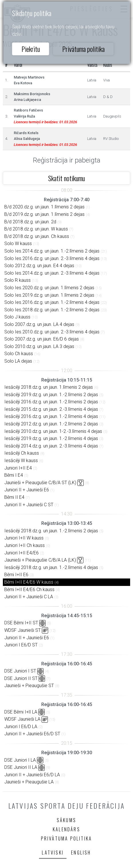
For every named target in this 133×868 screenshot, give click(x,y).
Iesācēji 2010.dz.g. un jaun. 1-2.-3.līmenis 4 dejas (53, 431)
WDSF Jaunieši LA (22, 719)
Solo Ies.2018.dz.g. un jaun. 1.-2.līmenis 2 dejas (52, 310)
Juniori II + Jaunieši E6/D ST (32, 734)
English (81, 853)
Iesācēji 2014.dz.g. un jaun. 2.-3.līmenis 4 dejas (51, 446)
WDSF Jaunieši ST (23, 630)
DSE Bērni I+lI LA (21, 712)
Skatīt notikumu (66, 178)
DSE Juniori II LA (21, 767)
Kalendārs (66, 829)
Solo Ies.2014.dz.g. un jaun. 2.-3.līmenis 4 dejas (52, 273)
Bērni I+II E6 (16, 575)
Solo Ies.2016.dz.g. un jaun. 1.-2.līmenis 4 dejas (52, 302)
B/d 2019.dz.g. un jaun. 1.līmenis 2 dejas (44, 214)
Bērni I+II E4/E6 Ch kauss (29, 590)
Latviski (53, 853)
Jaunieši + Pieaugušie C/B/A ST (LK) (40, 483)
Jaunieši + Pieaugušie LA (29, 782)
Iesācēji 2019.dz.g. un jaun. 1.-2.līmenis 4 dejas (51, 438)
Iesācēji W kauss (21, 461)
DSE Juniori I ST (20, 671)
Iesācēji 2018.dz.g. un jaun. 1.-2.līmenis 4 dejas (51, 567)
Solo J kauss (17, 317)
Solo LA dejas (18, 361)
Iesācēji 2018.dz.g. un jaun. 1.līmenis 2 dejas (49, 387)
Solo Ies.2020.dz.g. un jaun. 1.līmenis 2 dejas (49, 288)
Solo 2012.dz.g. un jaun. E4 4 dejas (39, 266)
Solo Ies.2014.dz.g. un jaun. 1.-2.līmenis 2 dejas (52, 251)
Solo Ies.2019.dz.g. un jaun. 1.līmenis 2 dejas (49, 295)
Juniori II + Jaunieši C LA (29, 597)
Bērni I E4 (14, 475)
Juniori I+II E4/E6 (21, 553)
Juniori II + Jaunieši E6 (27, 490)
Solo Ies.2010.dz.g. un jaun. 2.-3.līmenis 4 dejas (52, 332)
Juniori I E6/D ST (21, 645)
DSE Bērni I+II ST (21, 623)
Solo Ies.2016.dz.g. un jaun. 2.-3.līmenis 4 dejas (52, 258)
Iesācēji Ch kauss (22, 453)
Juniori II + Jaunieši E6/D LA (32, 775)
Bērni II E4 (14, 497)
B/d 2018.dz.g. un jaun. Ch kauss (37, 236)
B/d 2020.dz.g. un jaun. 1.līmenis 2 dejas (44, 207)
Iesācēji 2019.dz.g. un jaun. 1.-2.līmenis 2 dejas (51, 395)
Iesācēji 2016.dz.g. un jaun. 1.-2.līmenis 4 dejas (51, 416)
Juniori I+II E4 (18, 468)
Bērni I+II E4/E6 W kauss (29, 582)
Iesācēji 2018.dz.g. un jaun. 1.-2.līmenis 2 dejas (51, 531)
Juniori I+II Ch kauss (25, 545)
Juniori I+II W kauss (24, 538)
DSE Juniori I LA (20, 760)
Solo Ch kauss (19, 354)
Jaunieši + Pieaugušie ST (29, 686)
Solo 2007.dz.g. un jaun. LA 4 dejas (39, 324)
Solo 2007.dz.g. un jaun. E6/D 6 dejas (42, 339)
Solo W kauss (18, 244)
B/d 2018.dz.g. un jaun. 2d (30, 222)
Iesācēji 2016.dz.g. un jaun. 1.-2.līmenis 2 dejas (51, 402)
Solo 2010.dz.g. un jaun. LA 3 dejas (39, 346)
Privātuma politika (83, 49)
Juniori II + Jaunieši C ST (29, 505)
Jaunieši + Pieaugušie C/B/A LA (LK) (40, 560)
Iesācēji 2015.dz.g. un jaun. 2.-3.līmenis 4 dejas (51, 409)
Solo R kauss (17, 280)
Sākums (66, 820)
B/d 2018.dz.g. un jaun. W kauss (36, 229)
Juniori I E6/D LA (21, 727)
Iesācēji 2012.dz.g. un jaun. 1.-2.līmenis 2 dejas (51, 424)
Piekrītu (31, 49)
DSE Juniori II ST (21, 678)
